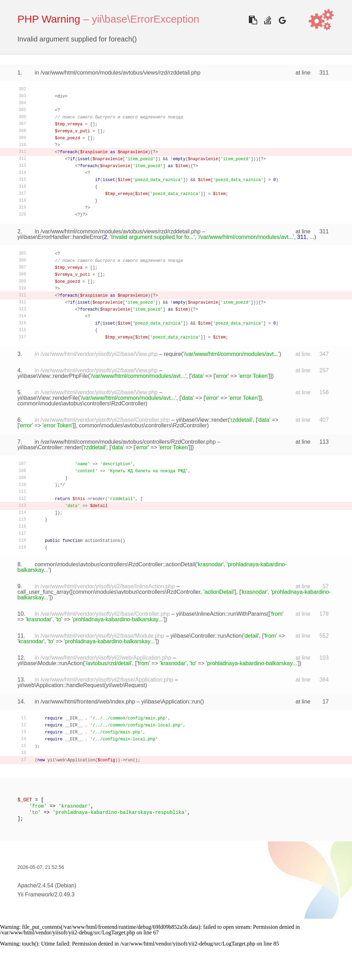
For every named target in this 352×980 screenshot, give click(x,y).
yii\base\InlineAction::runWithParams (221, 614)
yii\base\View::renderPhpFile (53, 376)
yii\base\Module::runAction (50, 663)
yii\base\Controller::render (49, 447)
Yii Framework (35, 895)
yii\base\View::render (202, 420)
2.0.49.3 (64, 895)
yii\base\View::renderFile (48, 398)
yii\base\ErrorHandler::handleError (60, 237)
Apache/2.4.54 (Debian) (47, 885)
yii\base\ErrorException (145, 19)
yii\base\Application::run (171, 702)
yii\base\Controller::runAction (206, 636)
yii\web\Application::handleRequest (61, 685)
